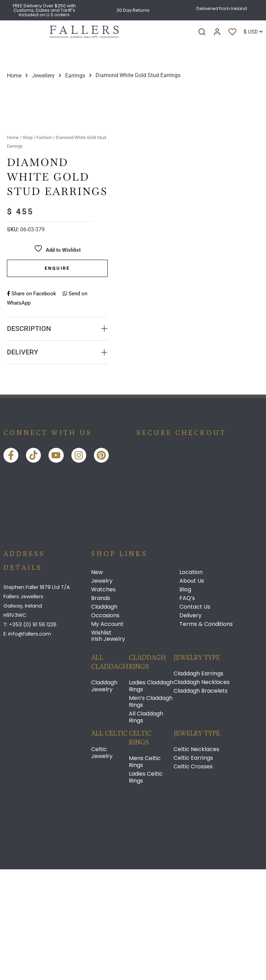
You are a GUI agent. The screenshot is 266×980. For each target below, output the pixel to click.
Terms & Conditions (206, 735)
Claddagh (104, 718)
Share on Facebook (32, 405)
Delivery (190, 726)
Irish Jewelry (108, 750)
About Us (192, 692)
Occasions (105, 726)
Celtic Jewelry (102, 863)
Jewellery (43, 75)
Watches (103, 700)
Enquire (57, 379)
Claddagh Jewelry (104, 797)
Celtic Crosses (193, 877)
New (97, 683)
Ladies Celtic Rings (146, 888)
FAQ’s (187, 709)
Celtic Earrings (193, 869)
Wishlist (101, 743)
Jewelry (102, 692)
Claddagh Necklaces (202, 793)
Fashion (44, 248)
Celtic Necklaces (196, 860)
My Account (107, 735)
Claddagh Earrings (198, 784)
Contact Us (195, 718)
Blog (185, 700)
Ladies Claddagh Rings (151, 797)
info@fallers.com (30, 745)
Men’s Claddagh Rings (151, 812)
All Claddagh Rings (146, 828)
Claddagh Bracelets (201, 802)
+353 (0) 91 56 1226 (33, 735)
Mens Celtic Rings (145, 872)
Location (191, 683)
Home (14, 75)
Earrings (75, 75)
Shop (28, 248)
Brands (101, 709)
